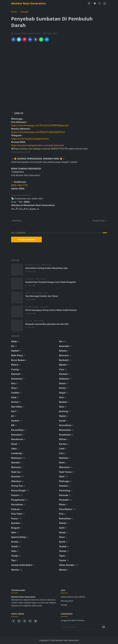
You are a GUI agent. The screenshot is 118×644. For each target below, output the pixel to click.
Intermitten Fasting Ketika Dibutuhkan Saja (46, 268)
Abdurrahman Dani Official (73, 597)
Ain (27, 321)
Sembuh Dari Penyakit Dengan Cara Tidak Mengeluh (50, 282)
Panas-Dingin (37, 293)
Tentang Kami (67, 601)
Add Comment (26, 239)
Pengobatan (30, 279)
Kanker (28, 293)
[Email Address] (81, 627)
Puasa (38, 265)
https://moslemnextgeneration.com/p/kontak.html (38, 145)
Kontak (64, 605)
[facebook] (13, 621)
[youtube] (89, 3)
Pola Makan (30, 265)
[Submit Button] (104, 627)
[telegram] (24, 621)
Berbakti (29, 307)
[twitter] (36, 621)
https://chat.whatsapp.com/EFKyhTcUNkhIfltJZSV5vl (38, 132)
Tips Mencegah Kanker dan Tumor (42, 296)
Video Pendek (46, 265)
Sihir (31, 321)
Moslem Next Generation (28, 3)
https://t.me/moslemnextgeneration (30, 139)
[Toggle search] (100, 3)
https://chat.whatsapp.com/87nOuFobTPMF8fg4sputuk (40, 125)
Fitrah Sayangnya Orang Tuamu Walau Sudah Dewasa (51, 310)
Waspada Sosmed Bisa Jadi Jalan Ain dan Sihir (47, 324)
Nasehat (36, 307)
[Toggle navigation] (105, 3)
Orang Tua (44, 307)
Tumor (45, 293)
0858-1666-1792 (20, 185)
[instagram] (19, 621)
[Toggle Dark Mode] (95, 3)
